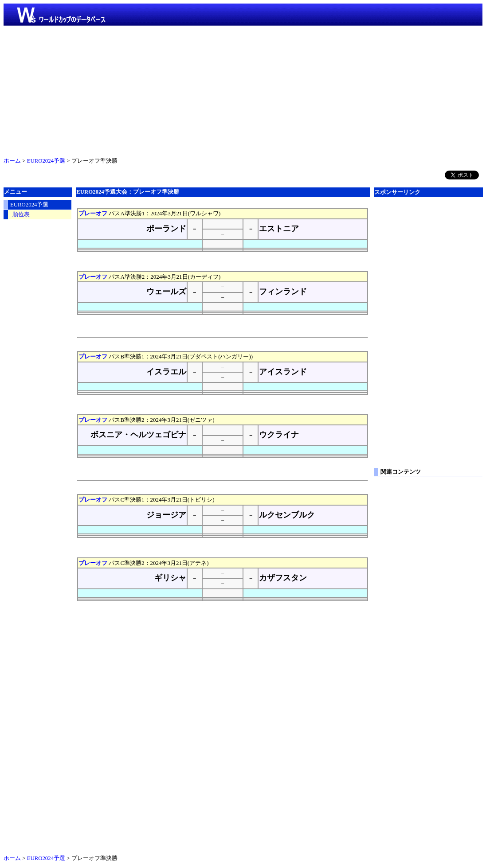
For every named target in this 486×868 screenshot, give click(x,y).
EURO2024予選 (46, 161)
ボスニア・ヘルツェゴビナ (138, 435)
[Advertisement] (243, 90)
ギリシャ (170, 578)
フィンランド (283, 292)
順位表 (21, 214)
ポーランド (166, 229)
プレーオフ (93, 213)
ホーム (12, 161)
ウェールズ (166, 292)
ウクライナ (279, 435)
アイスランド (283, 372)
